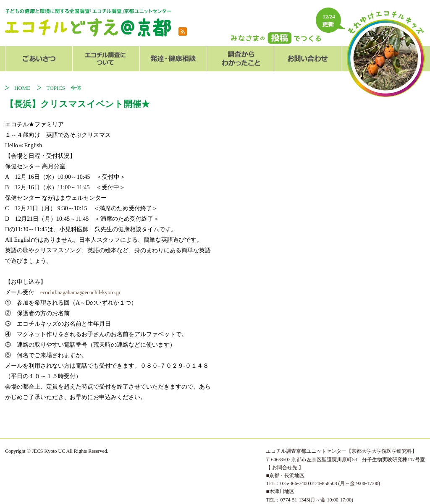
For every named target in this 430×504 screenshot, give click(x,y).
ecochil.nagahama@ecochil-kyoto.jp (80, 292)
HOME (25, 88)
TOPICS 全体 (64, 88)
